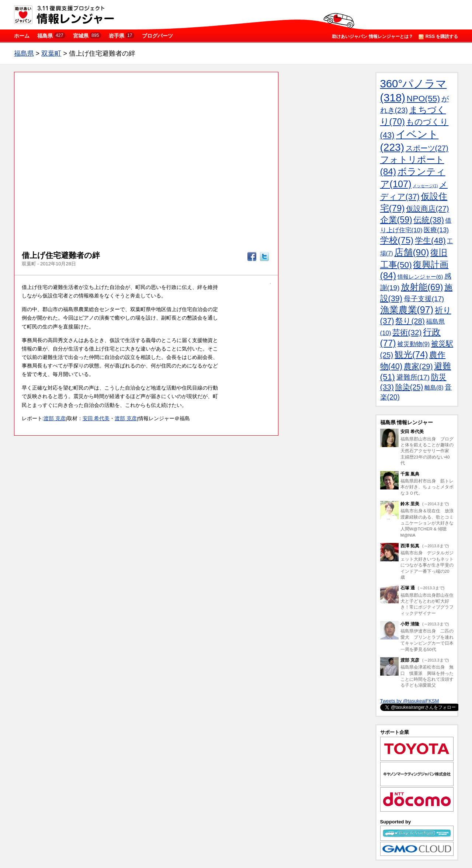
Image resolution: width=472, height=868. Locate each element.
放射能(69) (422, 287)
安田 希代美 (96, 419)
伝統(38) (428, 220)
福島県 (51, 36)
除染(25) (409, 387)
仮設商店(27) (427, 209)
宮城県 (87, 36)
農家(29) (418, 366)
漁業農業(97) (407, 310)
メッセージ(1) (425, 186)
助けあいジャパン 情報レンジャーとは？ (372, 36)
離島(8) (434, 387)
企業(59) (396, 220)
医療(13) (436, 230)
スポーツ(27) (427, 148)
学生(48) (430, 240)
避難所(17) (413, 377)
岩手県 (122, 36)
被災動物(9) (413, 344)
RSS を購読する (438, 37)
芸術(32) (407, 332)
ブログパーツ (157, 36)
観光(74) (411, 354)
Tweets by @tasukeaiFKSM (410, 701)
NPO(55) (424, 98)
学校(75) (397, 240)
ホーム (22, 36)
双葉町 (51, 53)
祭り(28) (410, 321)
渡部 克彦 (55, 419)
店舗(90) (412, 252)
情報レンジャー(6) (420, 277)
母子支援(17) (424, 299)
